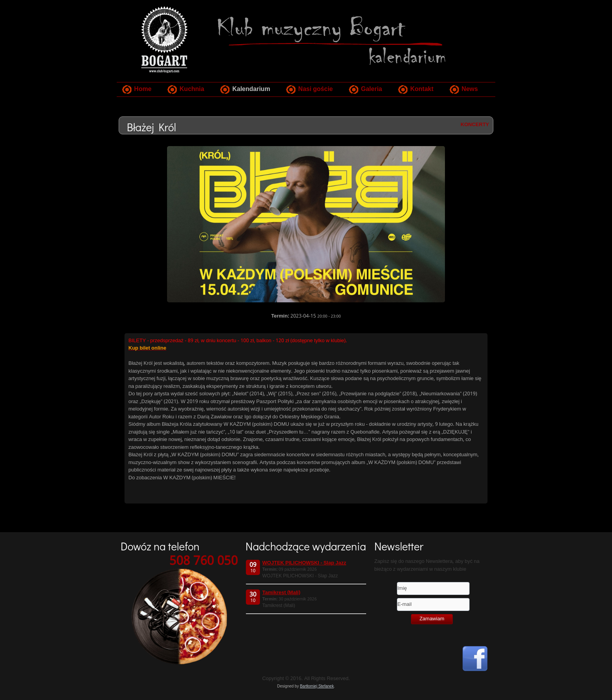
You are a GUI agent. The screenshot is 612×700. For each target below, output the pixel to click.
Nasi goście (316, 89)
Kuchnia (192, 89)
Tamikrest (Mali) (281, 593)
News (470, 89)
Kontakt (422, 89)
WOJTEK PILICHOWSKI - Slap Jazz (304, 563)
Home (143, 89)
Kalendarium (251, 89)
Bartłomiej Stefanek (317, 686)
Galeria (372, 89)
